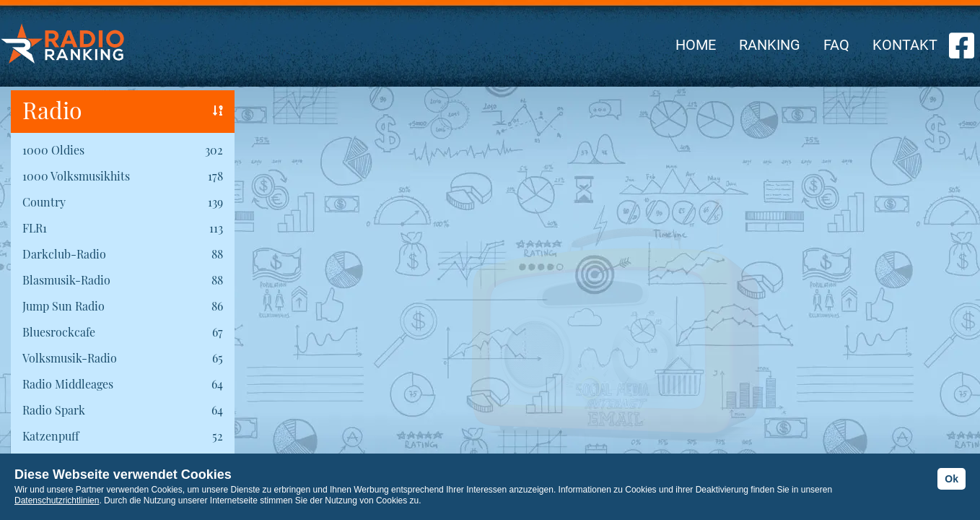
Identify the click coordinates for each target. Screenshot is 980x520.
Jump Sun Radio (64, 306)
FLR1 (35, 228)
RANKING (770, 45)
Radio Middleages (68, 384)
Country (44, 202)
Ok (951, 479)
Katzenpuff (51, 436)
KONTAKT (905, 45)
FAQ (836, 45)
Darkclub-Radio (64, 254)
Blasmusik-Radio (66, 280)
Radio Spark (54, 410)
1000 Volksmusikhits (76, 176)
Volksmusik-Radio (70, 358)
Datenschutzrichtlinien (57, 500)
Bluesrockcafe (59, 332)
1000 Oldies (53, 150)
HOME (696, 45)
